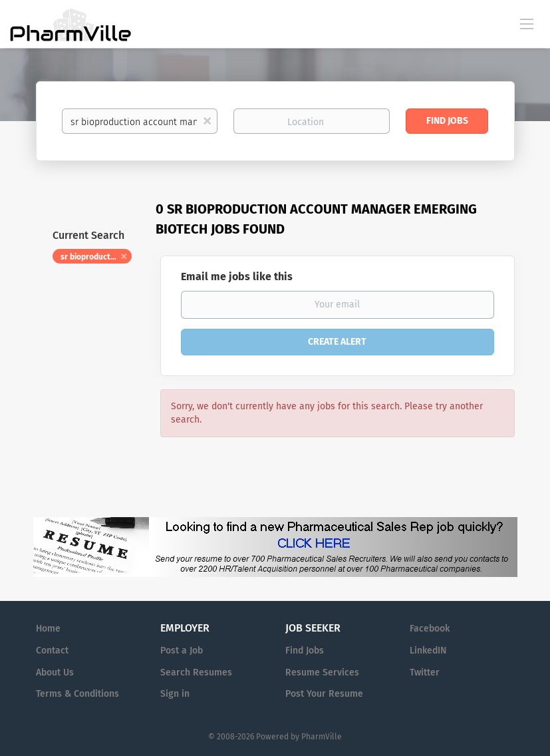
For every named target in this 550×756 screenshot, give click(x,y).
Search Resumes (196, 672)
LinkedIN (428, 651)
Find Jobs (447, 121)
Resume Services (322, 672)
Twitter (425, 672)
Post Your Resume (324, 694)
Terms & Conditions (77, 694)
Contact (52, 651)
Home (48, 629)
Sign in (175, 694)
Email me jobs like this (237, 277)
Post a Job (182, 651)
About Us (55, 672)
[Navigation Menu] (527, 23)
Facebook (430, 629)
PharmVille (322, 737)
